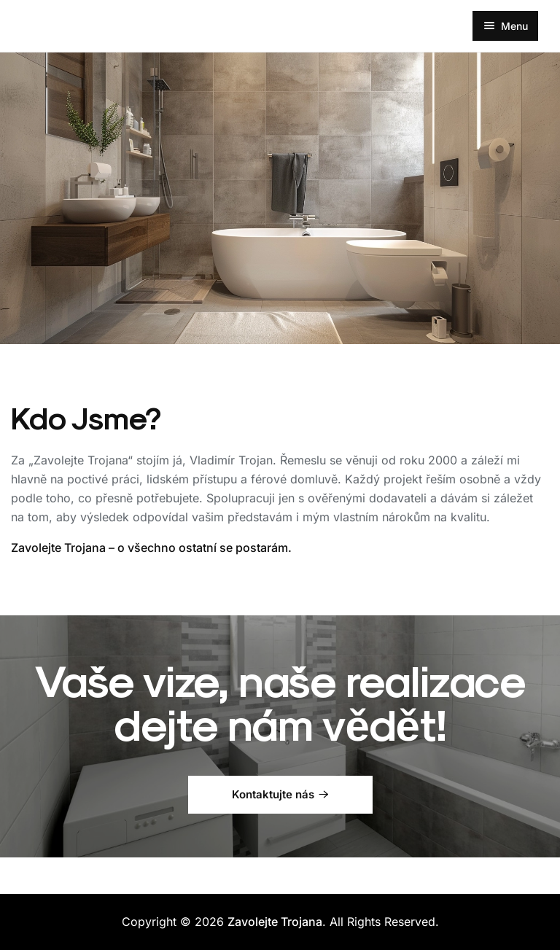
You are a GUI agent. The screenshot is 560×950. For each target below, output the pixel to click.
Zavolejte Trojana (275, 922)
